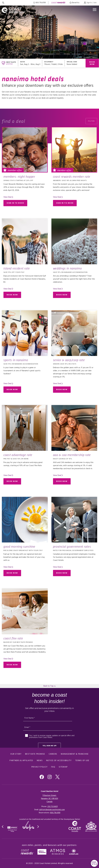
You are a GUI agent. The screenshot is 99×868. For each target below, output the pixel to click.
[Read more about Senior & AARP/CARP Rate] (74, 333)
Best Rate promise (35, 754)
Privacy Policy (39, 767)
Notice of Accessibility (59, 761)
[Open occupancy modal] (53, 63)
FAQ (53, 767)
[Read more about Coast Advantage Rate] (25, 428)
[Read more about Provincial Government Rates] (74, 520)
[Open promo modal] (75, 63)
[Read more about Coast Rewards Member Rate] (74, 150)
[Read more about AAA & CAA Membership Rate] (74, 428)
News (40, 761)
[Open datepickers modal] (30, 63)
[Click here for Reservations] (55, 813)
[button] (3, 827)
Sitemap (63, 767)
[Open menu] (95, 10)
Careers (53, 754)
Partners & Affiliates (21, 761)
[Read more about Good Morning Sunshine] (25, 520)
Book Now (92, 63)
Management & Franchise (75, 754)
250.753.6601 (53, 807)
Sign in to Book (15, 203)
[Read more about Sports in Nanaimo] (25, 333)
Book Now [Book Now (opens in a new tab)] (12, 295)
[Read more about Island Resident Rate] (25, 241)
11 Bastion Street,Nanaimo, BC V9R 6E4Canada (50, 799)
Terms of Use (82, 761)
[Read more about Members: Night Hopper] (25, 150)
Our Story (16, 754)
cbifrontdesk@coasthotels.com (52, 810)
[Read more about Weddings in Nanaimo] (74, 241)
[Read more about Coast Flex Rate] (25, 611)
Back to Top (50, 686)
